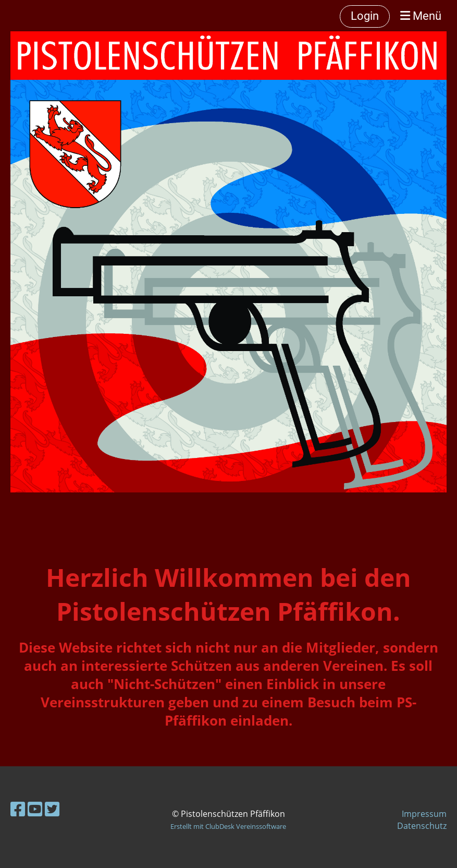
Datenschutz (422, 826)
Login (365, 16)
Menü (421, 16)
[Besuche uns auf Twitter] (52, 809)
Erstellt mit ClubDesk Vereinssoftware (228, 826)
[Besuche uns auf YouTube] (35, 809)
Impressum (424, 814)
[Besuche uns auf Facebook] (18, 809)
